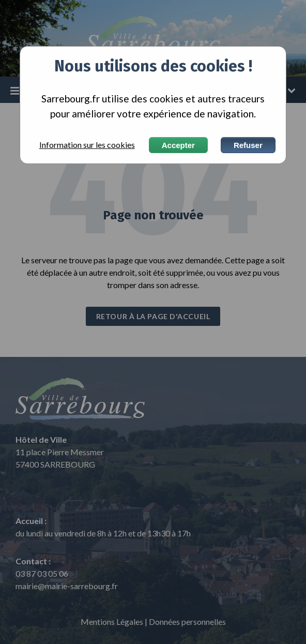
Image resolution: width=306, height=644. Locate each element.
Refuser (248, 145)
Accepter (178, 145)
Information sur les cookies (87, 145)
